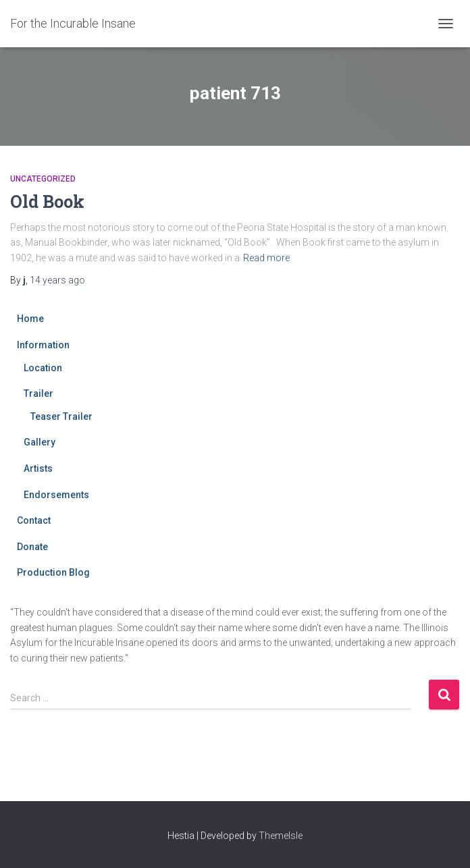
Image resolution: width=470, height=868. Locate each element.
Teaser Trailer (61, 416)
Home (30, 319)
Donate (32, 547)
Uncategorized (43, 179)
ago (57, 280)
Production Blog (53, 572)
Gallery (40, 442)
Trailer (38, 394)
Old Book (47, 201)
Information (43, 345)
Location (43, 368)
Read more (266, 258)
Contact (34, 520)
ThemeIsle (281, 836)
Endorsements (56, 495)
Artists (38, 468)
